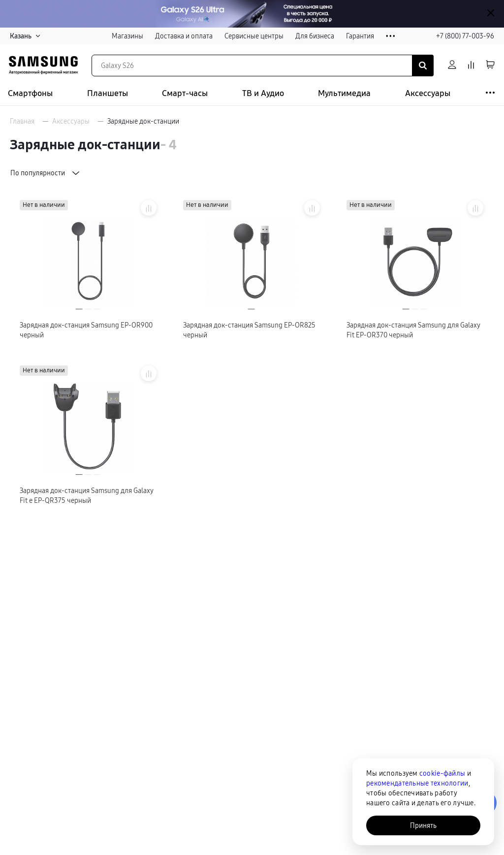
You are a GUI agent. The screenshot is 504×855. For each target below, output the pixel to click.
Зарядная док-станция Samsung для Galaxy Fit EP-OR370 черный (413, 330)
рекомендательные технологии (417, 783)
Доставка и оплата (184, 36)
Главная (22, 121)
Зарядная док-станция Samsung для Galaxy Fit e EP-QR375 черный (87, 495)
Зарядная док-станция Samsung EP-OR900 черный (86, 330)
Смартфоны (30, 93)
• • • (391, 36)
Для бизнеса (315, 36)
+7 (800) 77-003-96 (465, 36)
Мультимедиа (344, 93)
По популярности (46, 173)
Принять (423, 825)
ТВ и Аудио (263, 93)
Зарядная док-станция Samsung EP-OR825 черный (249, 330)
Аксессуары (428, 93)
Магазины (127, 36)
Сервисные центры (254, 36)
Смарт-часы (185, 93)
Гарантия (360, 36)
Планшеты (108, 93)
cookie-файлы (442, 773)
